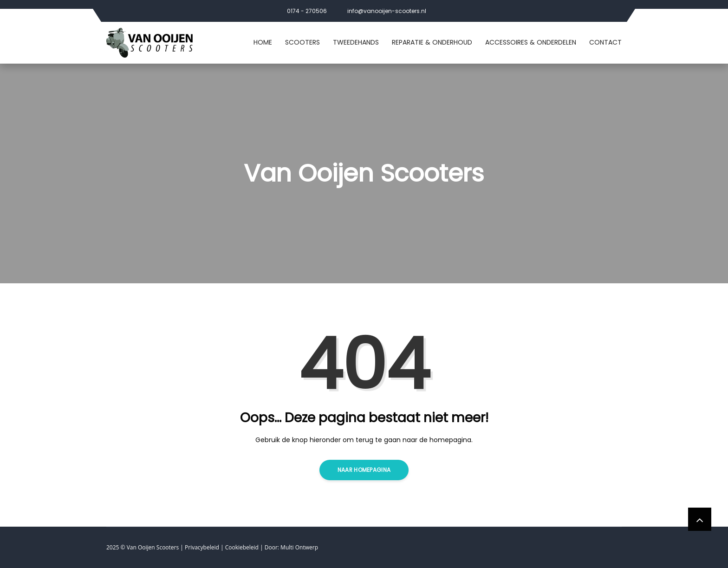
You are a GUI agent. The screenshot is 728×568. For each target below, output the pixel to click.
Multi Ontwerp (299, 547)
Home (263, 42)
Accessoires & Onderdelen (531, 42)
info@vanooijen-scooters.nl (387, 11)
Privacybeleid (202, 547)
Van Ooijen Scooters (153, 547)
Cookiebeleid (242, 547)
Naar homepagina (364, 470)
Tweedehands (356, 42)
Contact (605, 42)
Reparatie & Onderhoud (432, 42)
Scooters (302, 42)
